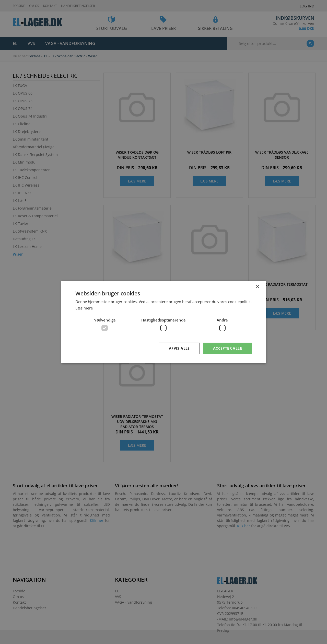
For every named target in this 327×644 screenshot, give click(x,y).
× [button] (257, 287)
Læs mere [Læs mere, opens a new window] (84, 308)
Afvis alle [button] (179, 348)
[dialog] (163, 322)
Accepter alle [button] (227, 348)
